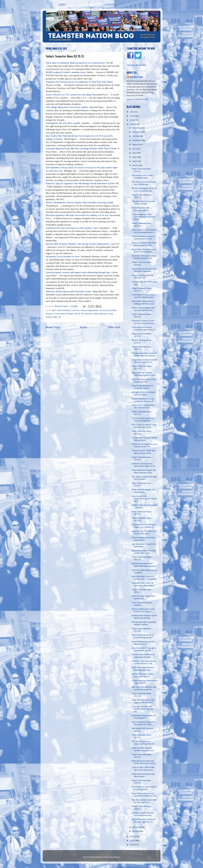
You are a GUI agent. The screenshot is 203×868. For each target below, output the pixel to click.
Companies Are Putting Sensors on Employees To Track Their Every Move (79, 82)
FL (53, 314)
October (136, 136)
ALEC (54, 311)
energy (49, 314)
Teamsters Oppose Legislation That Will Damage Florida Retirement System (80, 184)
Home (83, 327)
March (135, 166)
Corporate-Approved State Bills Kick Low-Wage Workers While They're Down (81, 149)
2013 (132, 124)
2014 (132, 120)
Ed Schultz (112, 311)
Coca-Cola (75, 311)
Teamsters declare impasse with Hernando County (69, 292)
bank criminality (64, 311)
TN (60, 317)
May (134, 157)
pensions (89, 314)
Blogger (117, 857)
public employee (100, 314)
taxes (55, 317)
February (136, 827)
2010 (132, 845)
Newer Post (52, 327)
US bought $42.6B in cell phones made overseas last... (143, 709)
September (137, 140)
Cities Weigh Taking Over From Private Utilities (67, 107)
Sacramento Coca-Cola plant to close (63, 257)
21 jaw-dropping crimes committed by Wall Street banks (144, 217)
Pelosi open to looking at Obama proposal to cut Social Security (75, 63)
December (137, 128)
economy (103, 311)
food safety (60, 314)
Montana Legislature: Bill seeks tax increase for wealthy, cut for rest (77, 215)
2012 (132, 837)
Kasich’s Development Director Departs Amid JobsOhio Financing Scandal (79, 203)
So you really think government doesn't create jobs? (144, 499)
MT (79, 314)
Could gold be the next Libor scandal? (63, 123)
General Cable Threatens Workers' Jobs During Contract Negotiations (78, 244)
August (135, 145)
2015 (132, 116)
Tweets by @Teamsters (136, 65)
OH (83, 314)
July (134, 149)
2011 (132, 841)
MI (76, 314)
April (134, 161)
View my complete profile (137, 99)
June (134, 153)
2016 (132, 112)
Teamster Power (136, 77)
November (137, 132)
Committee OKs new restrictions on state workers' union (72, 228)
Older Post (114, 327)
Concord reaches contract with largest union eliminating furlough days (78, 273)
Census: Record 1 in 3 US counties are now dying (68, 95)
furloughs (70, 314)
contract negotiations (90, 311)
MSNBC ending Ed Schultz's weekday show (65, 72)
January (136, 831)
